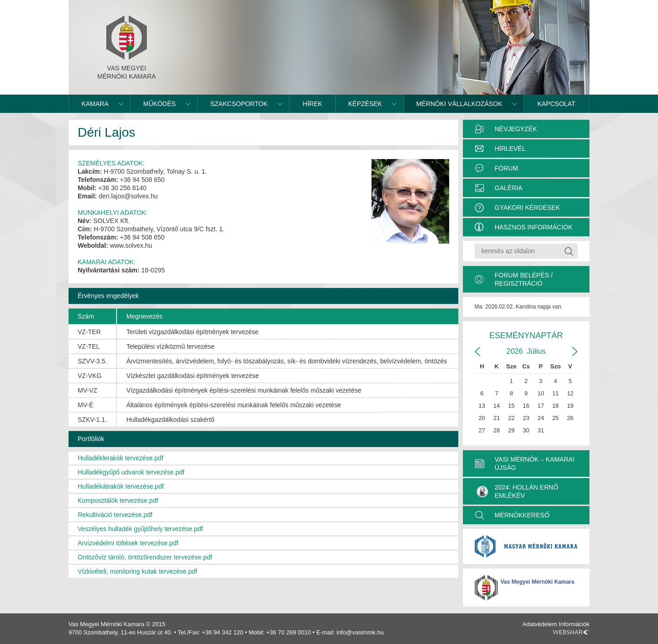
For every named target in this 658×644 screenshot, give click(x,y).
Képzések (365, 104)
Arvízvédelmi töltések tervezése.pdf (128, 543)
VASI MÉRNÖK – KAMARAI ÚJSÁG (535, 463)
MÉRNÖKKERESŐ (522, 515)
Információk (574, 624)
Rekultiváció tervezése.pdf (115, 515)
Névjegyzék (516, 129)
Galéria (509, 188)
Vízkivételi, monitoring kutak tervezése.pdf (137, 571)
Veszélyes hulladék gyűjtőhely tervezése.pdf (140, 529)
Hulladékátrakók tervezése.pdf (121, 486)
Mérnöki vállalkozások (459, 104)
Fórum (507, 168)
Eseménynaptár (526, 335)
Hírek (313, 104)
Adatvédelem (540, 624)
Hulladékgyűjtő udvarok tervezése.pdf (131, 472)
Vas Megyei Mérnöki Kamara (538, 582)
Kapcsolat (556, 104)
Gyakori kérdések (528, 208)
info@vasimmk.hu (360, 632)
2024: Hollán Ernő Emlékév (517, 491)
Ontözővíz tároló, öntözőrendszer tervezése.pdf (145, 557)
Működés (160, 104)
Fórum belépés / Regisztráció (524, 279)
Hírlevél (510, 149)
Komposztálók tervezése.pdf (118, 500)
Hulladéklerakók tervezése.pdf (121, 458)
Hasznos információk (534, 227)
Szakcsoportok (239, 104)
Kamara (95, 104)
